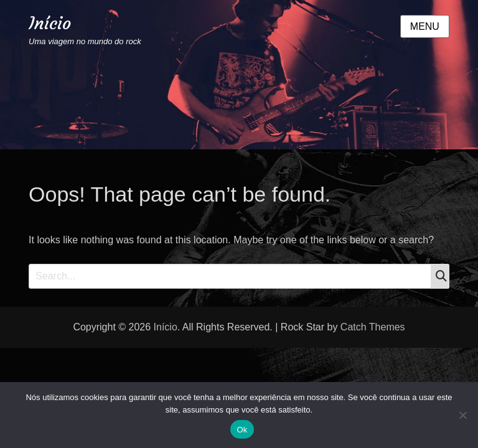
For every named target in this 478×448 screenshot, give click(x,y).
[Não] (462, 415)
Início (50, 23)
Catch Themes (373, 327)
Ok (242, 430)
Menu (425, 26)
